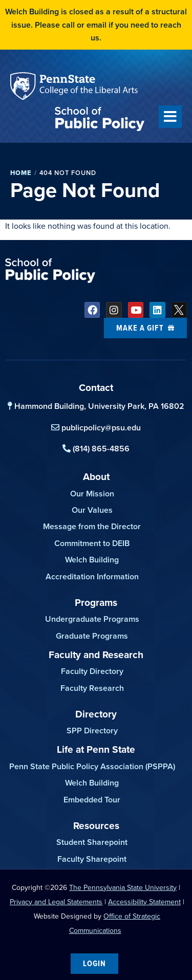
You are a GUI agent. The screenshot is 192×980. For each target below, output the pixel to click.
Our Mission (92, 494)
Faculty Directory (92, 671)
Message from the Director (92, 526)
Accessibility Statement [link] (144, 902)
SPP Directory (92, 731)
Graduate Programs (92, 636)
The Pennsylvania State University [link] (123, 888)
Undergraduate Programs (92, 619)
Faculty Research (92, 688)
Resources (96, 825)
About (96, 476)
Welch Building (92, 560)
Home (21, 173)
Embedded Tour (92, 800)
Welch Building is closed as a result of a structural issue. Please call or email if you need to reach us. (96, 25)
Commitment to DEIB (92, 543)
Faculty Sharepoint (92, 859)
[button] (170, 117)
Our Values (92, 510)
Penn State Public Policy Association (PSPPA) (92, 766)
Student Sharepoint (92, 842)
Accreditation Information (92, 576)
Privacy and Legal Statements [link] (56, 902)
